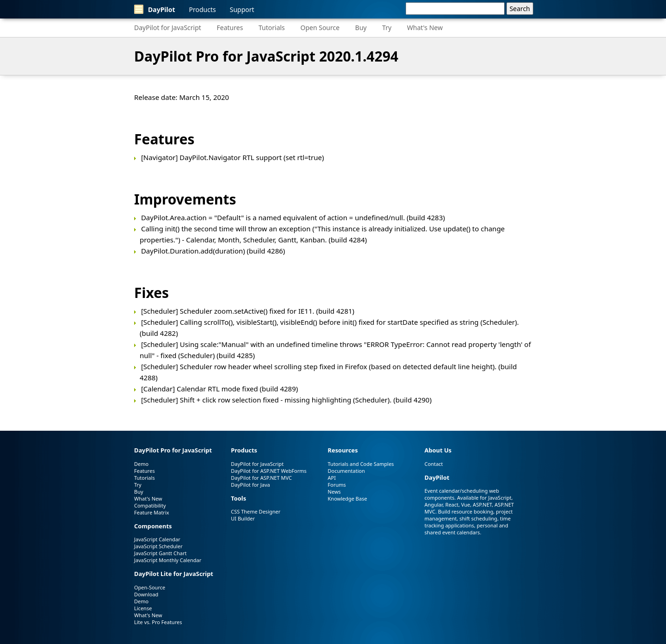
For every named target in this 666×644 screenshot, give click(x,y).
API (332, 478)
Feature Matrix (152, 512)
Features (230, 28)
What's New (425, 28)
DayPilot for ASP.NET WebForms (269, 471)
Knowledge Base (348, 498)
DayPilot (155, 9)
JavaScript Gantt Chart (160, 553)
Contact (434, 464)
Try (387, 28)
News (334, 492)
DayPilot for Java (250, 485)
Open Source (320, 28)
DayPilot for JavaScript (168, 28)
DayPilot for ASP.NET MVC (261, 478)
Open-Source (150, 587)
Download (146, 594)
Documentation (346, 471)
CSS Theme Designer (256, 511)
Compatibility (150, 505)
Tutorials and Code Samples (361, 464)
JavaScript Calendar (157, 539)
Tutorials (272, 28)
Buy (361, 28)
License (143, 608)
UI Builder (243, 518)
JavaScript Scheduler (158, 546)
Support (242, 9)
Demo (141, 464)
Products (203, 9)
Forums (337, 485)
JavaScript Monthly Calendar (168, 560)
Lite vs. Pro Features (158, 622)
